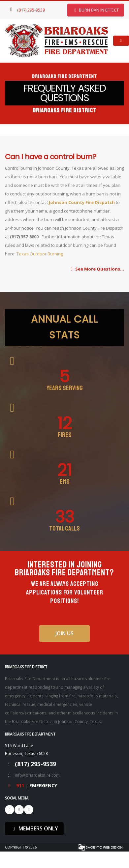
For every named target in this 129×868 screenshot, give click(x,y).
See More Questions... (97, 269)
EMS (65, 482)
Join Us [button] (64, 633)
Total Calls (64, 529)
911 (21, 785)
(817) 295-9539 (26, 10)
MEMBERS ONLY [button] (34, 828)
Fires (65, 435)
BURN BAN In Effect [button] (96, 10)
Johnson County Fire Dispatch (82, 202)
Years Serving (65, 388)
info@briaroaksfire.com (37, 775)
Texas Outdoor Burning (40, 254)
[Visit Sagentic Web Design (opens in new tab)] (100, 847)
